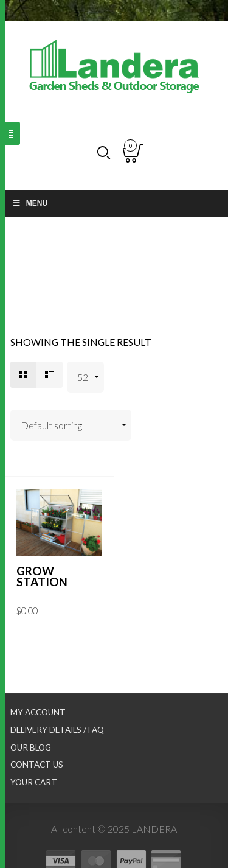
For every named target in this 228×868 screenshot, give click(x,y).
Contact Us (37, 765)
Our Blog (31, 747)
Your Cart (34, 782)
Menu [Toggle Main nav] (30, 203)
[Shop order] (71, 425)
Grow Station (42, 576)
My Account (38, 712)
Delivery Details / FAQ (57, 730)
